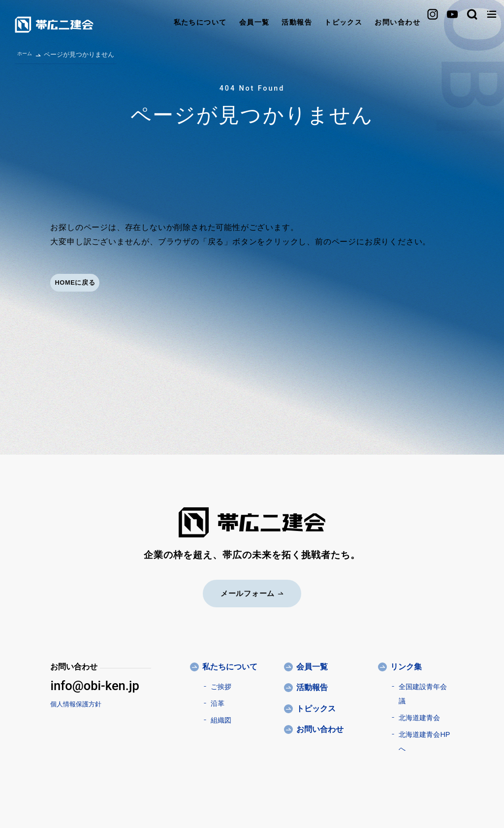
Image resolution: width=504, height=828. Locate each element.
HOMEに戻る (87, 283)
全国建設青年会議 (423, 692)
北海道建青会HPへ (424, 740)
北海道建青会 (419, 716)
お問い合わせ (346, 24)
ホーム (27, 53)
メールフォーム (252, 592)
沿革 (218, 702)
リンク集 (406, 665)
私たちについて (128, 24)
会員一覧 (188, 24)
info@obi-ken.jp (94, 684)
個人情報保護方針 (76, 703)
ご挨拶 (221, 685)
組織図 (221, 719)
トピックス (287, 24)
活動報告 (235, 24)
